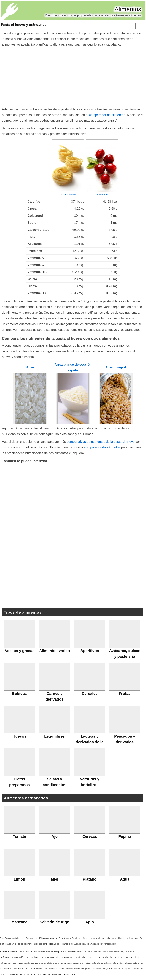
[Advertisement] (73, 76)
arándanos (102, 195)
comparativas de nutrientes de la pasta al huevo (101, 442)
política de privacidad (52, 974)
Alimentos (128, 9)
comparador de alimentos (107, 115)
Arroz (30, 367)
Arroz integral (116, 367)
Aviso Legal (70, 974)
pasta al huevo (68, 195)
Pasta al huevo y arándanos (24, 25)
